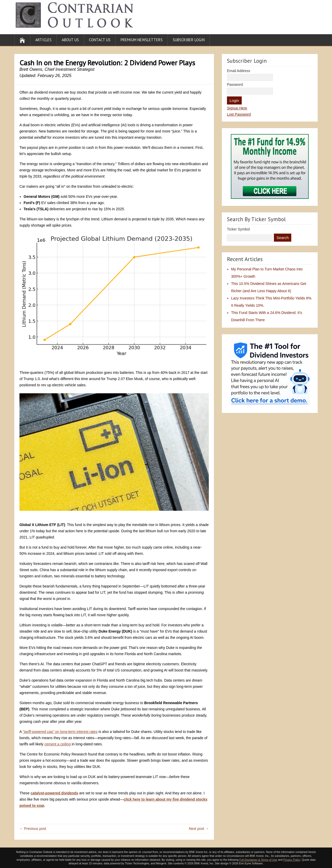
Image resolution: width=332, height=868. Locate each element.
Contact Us (100, 40)
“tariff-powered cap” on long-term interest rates (60, 732)
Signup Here (237, 108)
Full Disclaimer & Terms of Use (258, 860)
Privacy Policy (292, 860)
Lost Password (239, 114)
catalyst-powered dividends (54, 793)
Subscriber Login (189, 40)
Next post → (199, 829)
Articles (43, 40)
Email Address (238, 71)
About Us (70, 40)
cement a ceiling (57, 744)
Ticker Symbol (238, 229)
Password (235, 85)
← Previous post (33, 829)
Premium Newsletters (142, 40)
